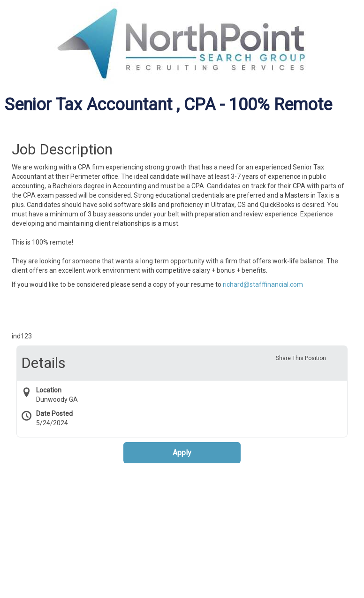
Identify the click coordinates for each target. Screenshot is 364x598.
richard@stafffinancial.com (263, 284)
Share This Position (301, 358)
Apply (182, 453)
